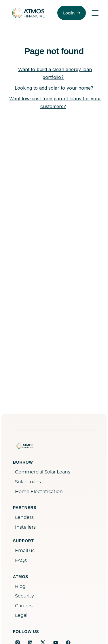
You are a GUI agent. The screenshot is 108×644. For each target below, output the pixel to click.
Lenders (24, 517)
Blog (20, 586)
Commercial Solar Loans (43, 472)
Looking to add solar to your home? (54, 88)
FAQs (21, 560)
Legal (21, 615)
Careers (24, 606)
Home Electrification (39, 492)
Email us (25, 551)
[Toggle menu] (95, 13)
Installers (25, 527)
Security (24, 596)
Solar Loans (28, 482)
